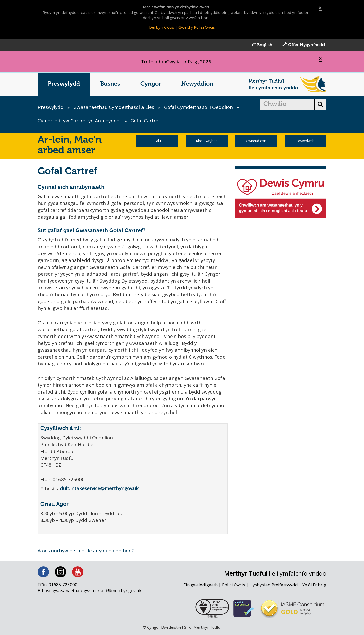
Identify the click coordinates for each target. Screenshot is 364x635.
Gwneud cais (256, 141)
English (262, 45)
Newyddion (197, 85)
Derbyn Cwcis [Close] (161, 27)
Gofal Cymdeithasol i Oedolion (200, 108)
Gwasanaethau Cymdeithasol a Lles (115, 108)
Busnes (110, 85)
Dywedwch (305, 141)
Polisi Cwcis (233, 587)
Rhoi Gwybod (207, 141)
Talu (157, 141)
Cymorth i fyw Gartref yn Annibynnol (80, 121)
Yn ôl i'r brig (314, 587)
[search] (287, 105)
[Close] (320, 8)
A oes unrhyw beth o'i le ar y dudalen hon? (87, 553)
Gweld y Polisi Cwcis (197, 27)
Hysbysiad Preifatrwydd (273, 587)
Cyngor (151, 85)
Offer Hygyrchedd (304, 45)
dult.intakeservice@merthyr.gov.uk (100, 490)
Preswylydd (64, 85)
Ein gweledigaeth (200, 587)
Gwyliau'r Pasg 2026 (176, 62)
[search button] (320, 105)
